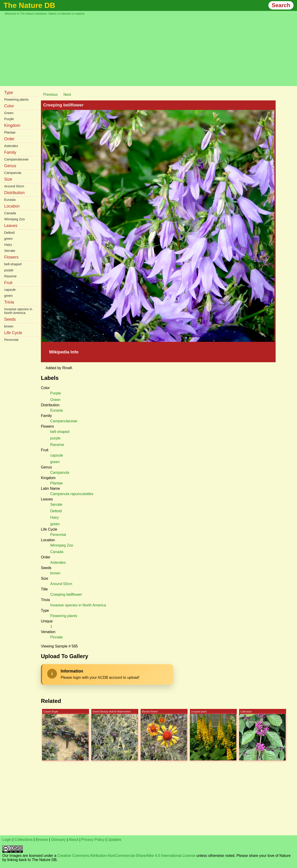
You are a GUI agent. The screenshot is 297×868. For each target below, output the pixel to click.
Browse (42, 840)
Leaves (11, 226)
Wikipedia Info (64, 352)
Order (9, 139)
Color (9, 106)
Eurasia (10, 200)
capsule (10, 290)
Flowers (11, 257)
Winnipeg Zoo (15, 219)
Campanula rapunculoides (72, 494)
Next (67, 94)
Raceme (10, 276)
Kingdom (12, 125)
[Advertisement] (151, 50)
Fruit (8, 283)
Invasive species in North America (18, 311)
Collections (23, 840)
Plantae (10, 132)
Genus (10, 166)
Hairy (8, 245)
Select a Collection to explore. (67, 14)
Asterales (11, 146)
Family (10, 152)
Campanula (13, 173)
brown (9, 326)
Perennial (11, 340)
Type (9, 93)
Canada (10, 213)
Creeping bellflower (66, 594)
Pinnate (56, 637)
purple (9, 270)
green (8, 239)
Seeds (10, 319)
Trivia (9, 302)
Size (8, 179)
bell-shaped (13, 264)
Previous (50, 94)
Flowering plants (16, 99)
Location (12, 206)
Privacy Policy (93, 840)
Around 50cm (14, 186)
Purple (9, 119)
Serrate (10, 251)
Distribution (14, 193)
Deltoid (9, 233)
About (73, 840)
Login (7, 840)
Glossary (58, 840)
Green (9, 113)
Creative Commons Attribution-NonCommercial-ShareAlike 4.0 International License (126, 856)
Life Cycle (13, 333)
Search (281, 5)
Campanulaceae (16, 159)
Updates (115, 840)
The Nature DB (29, 5)
